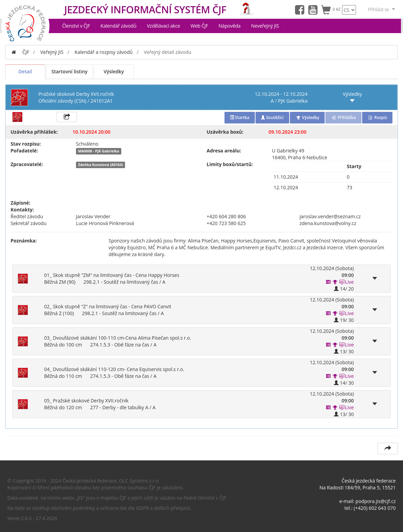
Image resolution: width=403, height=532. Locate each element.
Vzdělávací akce (163, 26)
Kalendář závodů (118, 26)
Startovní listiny (69, 71)
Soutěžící (272, 117)
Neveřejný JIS (265, 26)
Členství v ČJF (76, 26)
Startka (240, 117)
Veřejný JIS (52, 52)
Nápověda (230, 26)
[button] (335, 282)
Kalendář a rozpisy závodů (104, 52)
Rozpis (377, 117)
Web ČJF (199, 26)
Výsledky (114, 71)
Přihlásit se (382, 9)
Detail (25, 71)
